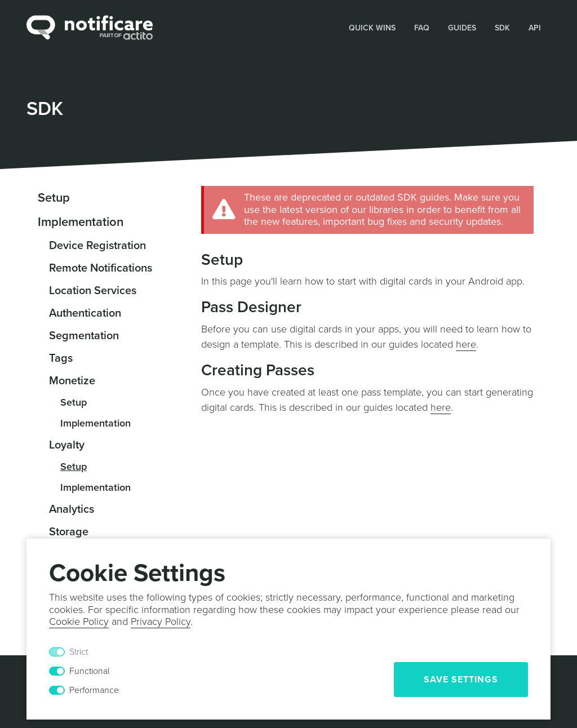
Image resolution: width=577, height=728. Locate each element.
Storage (69, 532)
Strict (79, 652)
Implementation (81, 222)
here (466, 344)
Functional (89, 671)
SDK (502, 28)
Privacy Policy (161, 622)
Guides (462, 28)
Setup (54, 198)
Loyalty (67, 445)
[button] (372, 27)
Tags (61, 358)
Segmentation (84, 336)
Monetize (72, 381)
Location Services (93, 291)
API (535, 28)
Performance (94, 690)
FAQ (422, 28)
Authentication (85, 313)
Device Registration (97, 246)
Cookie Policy (79, 622)
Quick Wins (372, 28)
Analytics (72, 509)
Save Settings (461, 680)
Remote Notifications (101, 268)
